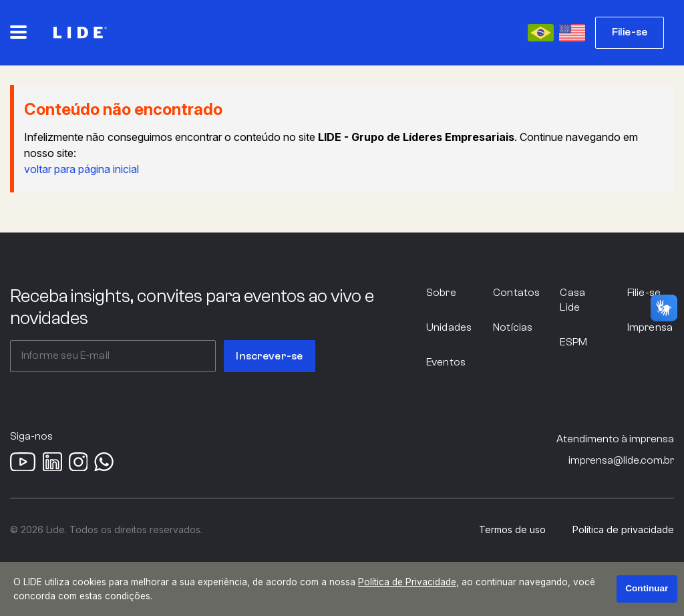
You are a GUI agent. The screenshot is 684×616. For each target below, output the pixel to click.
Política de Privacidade (407, 582)
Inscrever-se (269, 356)
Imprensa (650, 327)
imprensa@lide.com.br (621, 460)
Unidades (449, 327)
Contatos (516, 293)
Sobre (441, 293)
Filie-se (630, 32)
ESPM (573, 342)
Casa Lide (572, 300)
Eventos (446, 362)
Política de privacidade (623, 530)
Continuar (647, 588)
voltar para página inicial (81, 169)
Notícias (513, 327)
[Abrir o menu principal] (18, 32)
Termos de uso (512, 530)
